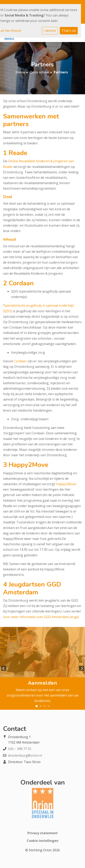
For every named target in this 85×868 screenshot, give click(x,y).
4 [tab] (49, 706)
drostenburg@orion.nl (25, 755)
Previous (4, 668)
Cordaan (20, 361)
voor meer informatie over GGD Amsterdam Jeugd (41, 617)
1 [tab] (37, 706)
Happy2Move (66, 484)
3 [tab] (45, 706)
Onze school (39, 72)
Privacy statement (43, 833)
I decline (50, 31)
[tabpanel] (42, 668)
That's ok (69, 31)
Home (20, 72)
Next (81, 668)
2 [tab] (41, 706)
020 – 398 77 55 (20, 749)
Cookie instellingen (42, 841)
